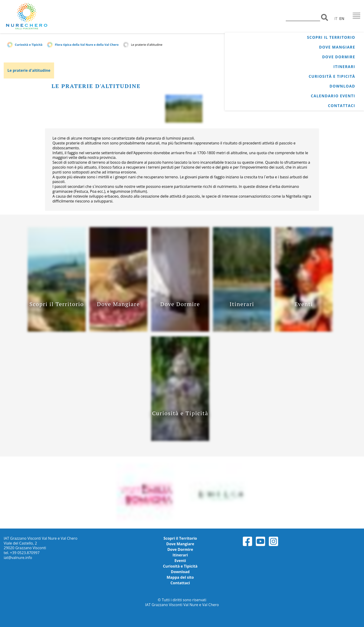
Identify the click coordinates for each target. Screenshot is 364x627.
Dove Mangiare (337, 47)
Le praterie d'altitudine (29, 70)
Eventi (180, 561)
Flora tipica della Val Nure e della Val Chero (87, 45)
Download (342, 86)
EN (342, 19)
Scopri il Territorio (331, 37)
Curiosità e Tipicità (332, 76)
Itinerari (344, 67)
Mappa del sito (180, 577)
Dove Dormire (339, 57)
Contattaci (342, 106)
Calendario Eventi (333, 96)
